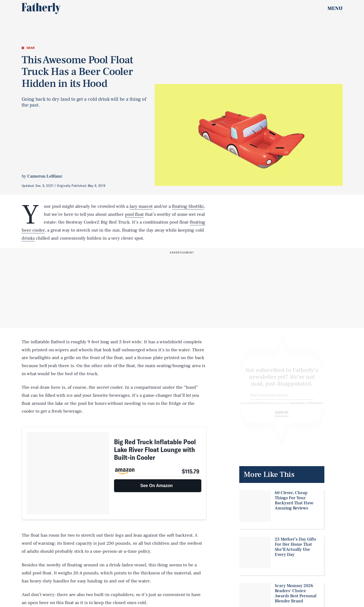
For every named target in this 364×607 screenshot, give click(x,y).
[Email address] (282, 399)
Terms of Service (297, 407)
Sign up (282, 416)
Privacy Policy (316, 407)
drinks (28, 238)
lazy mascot (141, 206)
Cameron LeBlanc (45, 176)
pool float (134, 214)
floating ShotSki (188, 206)
